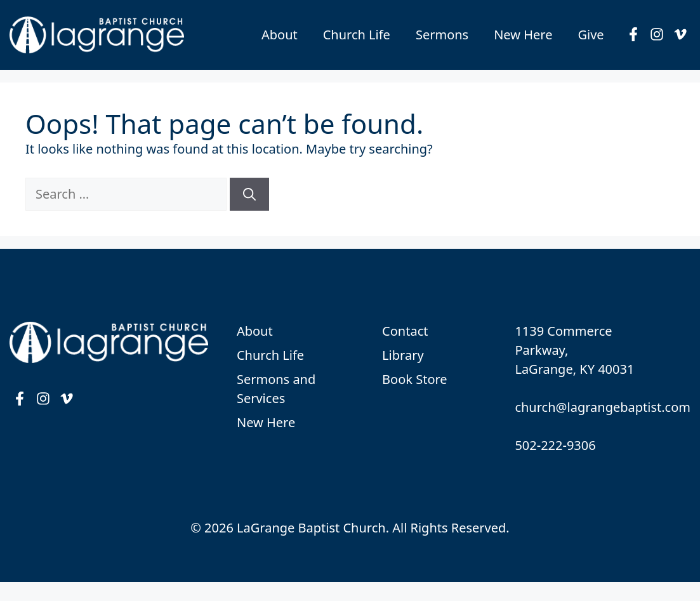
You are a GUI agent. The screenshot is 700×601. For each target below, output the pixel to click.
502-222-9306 (555, 445)
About (280, 35)
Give (591, 35)
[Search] (249, 194)
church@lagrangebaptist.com (603, 407)
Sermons (442, 35)
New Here (523, 35)
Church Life (357, 35)
